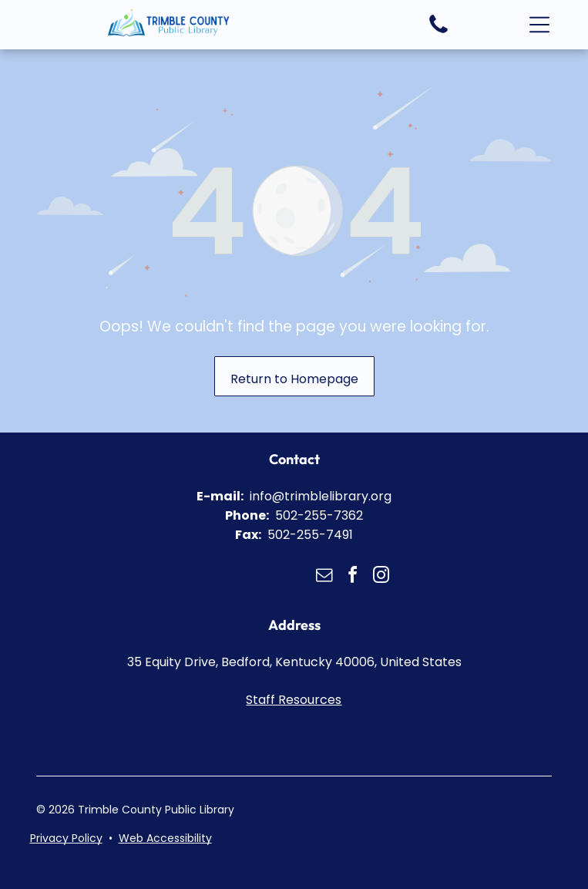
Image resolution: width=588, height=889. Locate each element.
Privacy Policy (66, 838)
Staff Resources (294, 700)
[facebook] (352, 577)
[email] (324, 577)
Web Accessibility (165, 838)
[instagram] (381, 577)
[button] (539, 25)
